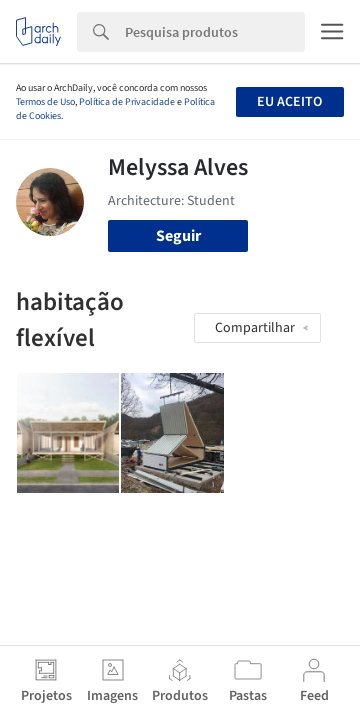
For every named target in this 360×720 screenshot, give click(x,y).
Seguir (178, 236)
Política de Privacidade (127, 102)
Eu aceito (289, 102)
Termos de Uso (45, 102)
